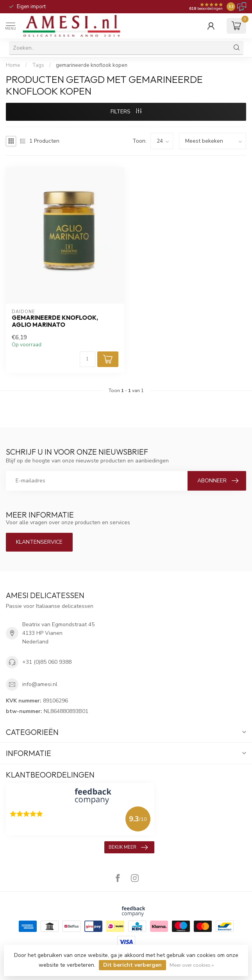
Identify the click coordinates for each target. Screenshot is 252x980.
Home (13, 65)
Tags (38, 65)
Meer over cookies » (192, 965)
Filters (126, 112)
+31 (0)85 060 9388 (47, 662)
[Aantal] (88, 359)
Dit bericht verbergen (132, 965)
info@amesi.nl (40, 684)
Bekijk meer (128, 847)
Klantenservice (39, 542)
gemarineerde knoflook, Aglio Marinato (55, 321)
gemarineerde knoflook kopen (92, 65)
